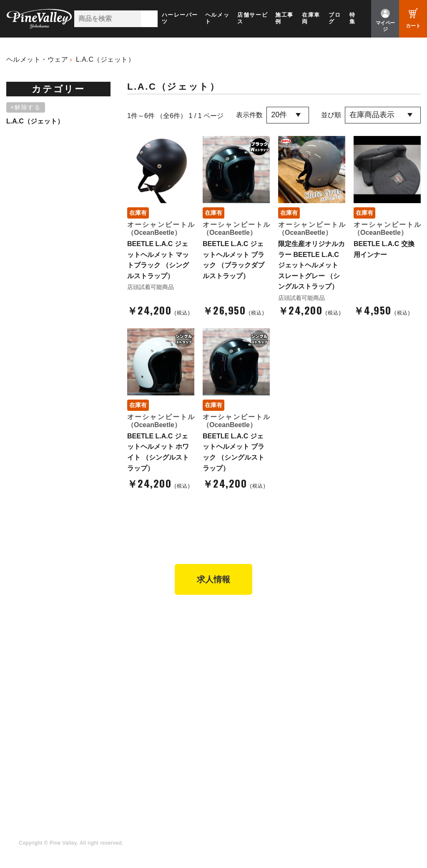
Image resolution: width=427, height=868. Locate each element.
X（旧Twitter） (242, 740)
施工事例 (284, 18)
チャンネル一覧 (142, 728)
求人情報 (213, 579)
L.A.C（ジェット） (105, 59)
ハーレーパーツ (180, 18)
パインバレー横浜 (145, 634)
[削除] (27, 108)
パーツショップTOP (249, 645)
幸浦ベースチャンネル (151, 751)
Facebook (235, 728)
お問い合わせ (341, 668)
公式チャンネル (142, 740)
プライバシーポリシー (353, 679)
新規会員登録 (240, 634)
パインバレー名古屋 (148, 645)
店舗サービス (252, 18)
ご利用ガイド (240, 668)
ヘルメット (217, 18)
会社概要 (335, 634)
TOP (22, 618)
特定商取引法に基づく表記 (258, 679)
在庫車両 (311, 18)
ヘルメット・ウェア (37, 59)
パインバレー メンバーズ (357, 645)
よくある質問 (341, 657)
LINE (229, 751)
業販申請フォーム (246, 691)
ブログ (335, 18)
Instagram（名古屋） (251, 774)
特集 (353, 18)
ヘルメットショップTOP (255, 657)
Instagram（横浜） (248, 763)
